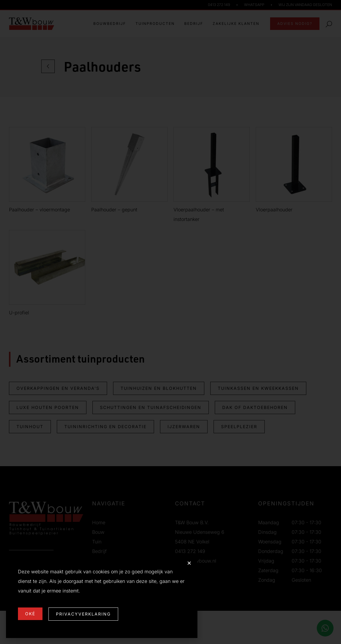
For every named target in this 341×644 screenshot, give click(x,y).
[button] (189, 563)
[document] (170, 322)
